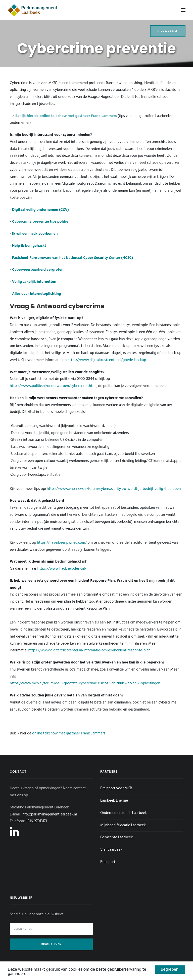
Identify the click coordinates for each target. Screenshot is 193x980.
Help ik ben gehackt (29, 246)
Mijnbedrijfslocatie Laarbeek (123, 825)
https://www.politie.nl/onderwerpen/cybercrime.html (53, 386)
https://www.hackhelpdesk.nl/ (62, 569)
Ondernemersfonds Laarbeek (124, 813)
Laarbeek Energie (114, 801)
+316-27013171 (36, 821)
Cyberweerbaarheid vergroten (38, 270)
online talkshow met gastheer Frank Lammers (69, 733)
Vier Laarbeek (111, 850)
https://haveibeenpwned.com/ (62, 543)
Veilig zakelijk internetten (34, 282)
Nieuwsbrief (168, 31)
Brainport (108, 862)
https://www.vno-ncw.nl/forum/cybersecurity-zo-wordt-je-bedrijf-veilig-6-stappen (114, 489)
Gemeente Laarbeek (116, 837)
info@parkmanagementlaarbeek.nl (49, 814)
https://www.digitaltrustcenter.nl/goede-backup (107, 360)
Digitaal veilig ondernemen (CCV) (40, 210)
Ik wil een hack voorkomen (35, 234)
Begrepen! (170, 970)
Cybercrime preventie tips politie (40, 222)
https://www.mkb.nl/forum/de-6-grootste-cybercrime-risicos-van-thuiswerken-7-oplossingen (85, 683)
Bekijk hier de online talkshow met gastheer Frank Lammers (66, 116)
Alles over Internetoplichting (37, 294)
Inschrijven (51, 944)
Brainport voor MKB (116, 788)
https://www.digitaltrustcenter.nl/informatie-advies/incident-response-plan (89, 650)
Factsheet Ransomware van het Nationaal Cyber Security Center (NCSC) (73, 258)
